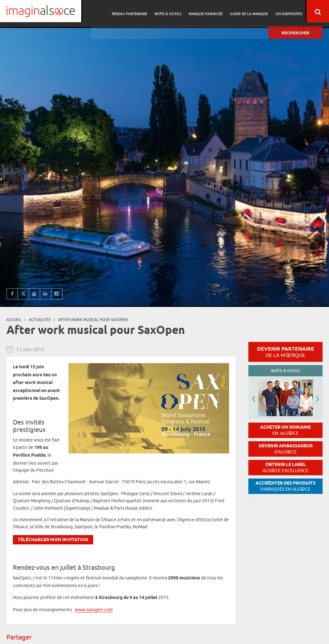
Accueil (14, 320)
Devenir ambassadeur (286, 449)
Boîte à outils (171, 11)
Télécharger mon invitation (53, 540)
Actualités (40, 320)
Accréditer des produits (285, 486)
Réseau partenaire (133, 11)
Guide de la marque (250, 11)
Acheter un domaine (285, 430)
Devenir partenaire (286, 352)
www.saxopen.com (94, 610)
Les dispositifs (289, 11)
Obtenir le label (285, 467)
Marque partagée (208, 11)
